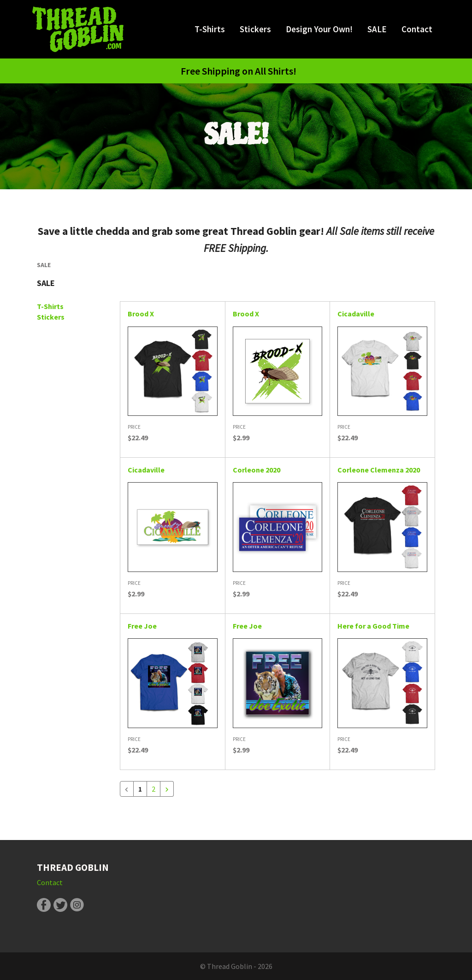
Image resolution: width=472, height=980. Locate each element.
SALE (377, 29)
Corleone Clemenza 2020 (379, 470)
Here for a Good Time (373, 626)
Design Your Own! (319, 29)
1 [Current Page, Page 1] (140, 789)
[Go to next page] (167, 789)
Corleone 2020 (257, 470)
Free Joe (142, 626)
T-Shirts (210, 29)
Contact (417, 29)
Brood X (141, 314)
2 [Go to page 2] (153, 789)
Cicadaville (356, 314)
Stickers (255, 29)
